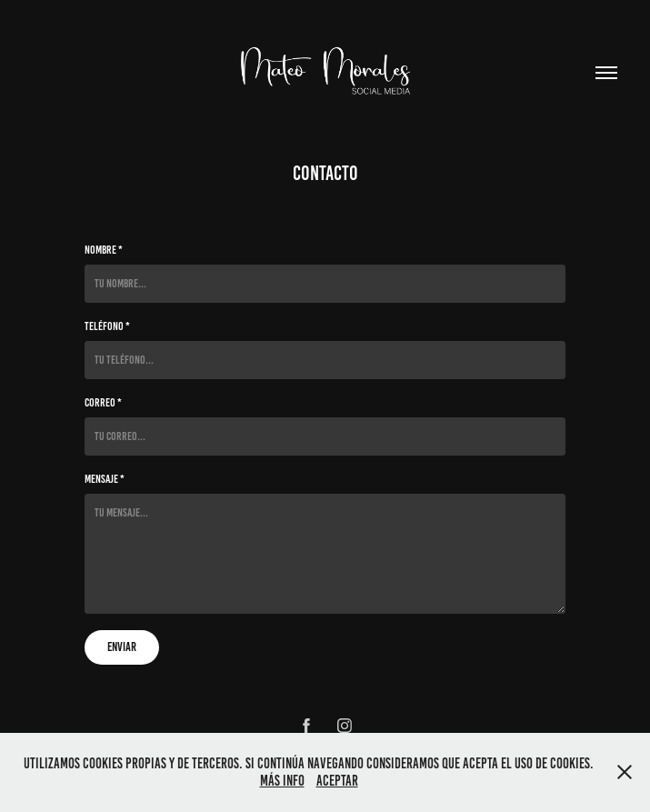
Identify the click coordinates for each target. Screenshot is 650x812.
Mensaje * (105, 479)
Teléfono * (107, 326)
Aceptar (337, 781)
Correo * (103, 403)
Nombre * (104, 250)
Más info (282, 781)
